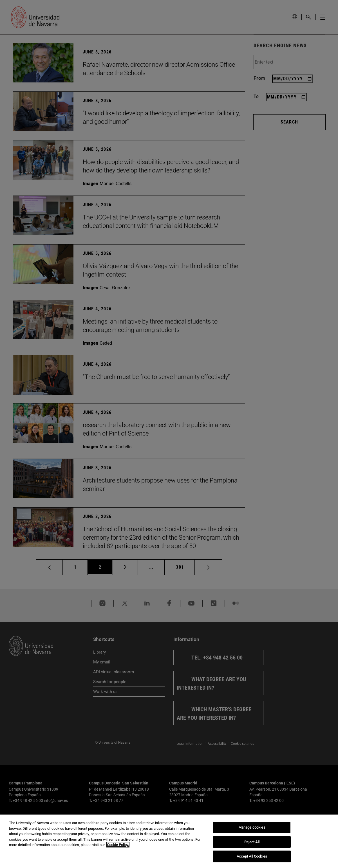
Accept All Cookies (252, 856)
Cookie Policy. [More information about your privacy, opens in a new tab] (118, 845)
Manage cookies (252, 827)
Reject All (252, 842)
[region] (169, 841)
